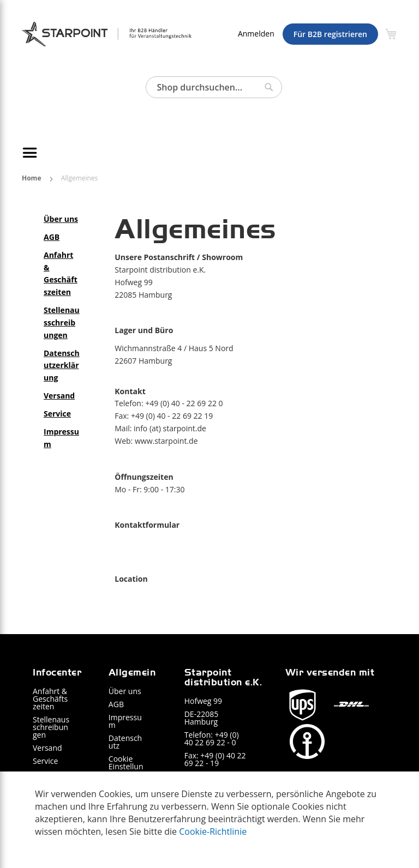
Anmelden (256, 34)
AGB (116, 704)
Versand (47, 748)
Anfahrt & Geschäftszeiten (50, 699)
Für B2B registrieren (330, 34)
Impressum (125, 721)
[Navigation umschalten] (32, 153)
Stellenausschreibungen (51, 727)
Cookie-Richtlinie (213, 831)
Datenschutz (125, 742)
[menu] (209, 153)
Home (32, 178)
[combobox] (214, 87)
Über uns (125, 691)
